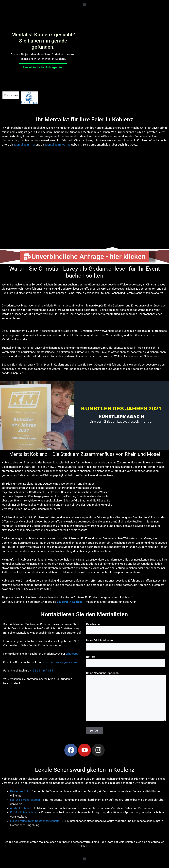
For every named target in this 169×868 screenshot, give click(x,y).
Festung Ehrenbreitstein (25, 800)
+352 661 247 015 (41, 671)
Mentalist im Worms (58, 145)
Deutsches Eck (19, 791)
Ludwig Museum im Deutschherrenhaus (35, 821)
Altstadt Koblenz (20, 808)
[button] (85, 4)
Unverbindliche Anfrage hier (43, 67)
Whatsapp (72, 654)
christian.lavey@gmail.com (60, 662)
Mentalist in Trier (25, 145)
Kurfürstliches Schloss (24, 812)
